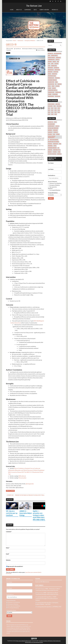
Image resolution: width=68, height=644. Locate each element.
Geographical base (53, 193)
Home (12, 10)
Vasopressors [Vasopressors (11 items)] (51, 96)
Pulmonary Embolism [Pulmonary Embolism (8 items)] (52, 148)
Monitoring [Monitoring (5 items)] (57, 70)
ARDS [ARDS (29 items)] (49, 56)
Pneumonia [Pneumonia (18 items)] (57, 78)
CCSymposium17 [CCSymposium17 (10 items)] (51, 126)
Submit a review (44, 10)
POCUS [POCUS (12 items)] (55, 146)
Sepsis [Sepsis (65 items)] (49, 86)
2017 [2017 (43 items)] (52, 110)
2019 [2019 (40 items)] (59, 110)
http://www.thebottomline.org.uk (24, 641)
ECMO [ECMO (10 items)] (52, 64)
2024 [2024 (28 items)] (49, 114)
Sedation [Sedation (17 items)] (59, 84)
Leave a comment (41, 50)
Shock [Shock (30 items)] (53, 86)
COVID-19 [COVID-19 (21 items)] (57, 60)
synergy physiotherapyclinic (44, 597)
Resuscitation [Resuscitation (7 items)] (51, 84)
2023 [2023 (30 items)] (59, 112)
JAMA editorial (22, 476)
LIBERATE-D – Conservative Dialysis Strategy (26, 513)
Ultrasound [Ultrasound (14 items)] (55, 94)
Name (8, 548)
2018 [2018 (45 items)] (55, 110)
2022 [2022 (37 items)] (55, 112)
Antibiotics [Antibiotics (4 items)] (50, 53)
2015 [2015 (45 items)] (59, 108)
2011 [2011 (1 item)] (49, 108)
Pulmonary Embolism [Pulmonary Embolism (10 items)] (52, 80)
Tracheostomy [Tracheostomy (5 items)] (51, 92)
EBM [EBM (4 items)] (58, 62)
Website (8, 560)
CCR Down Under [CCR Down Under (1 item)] (51, 124)
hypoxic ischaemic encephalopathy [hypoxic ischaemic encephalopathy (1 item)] (52, 137)
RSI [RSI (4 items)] (58, 148)
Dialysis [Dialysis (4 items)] (54, 62)
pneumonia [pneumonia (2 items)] (50, 146)
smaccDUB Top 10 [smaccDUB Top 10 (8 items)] (57, 150)
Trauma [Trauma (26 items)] (50, 94)
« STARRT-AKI (10, 495)
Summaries (28, 10)
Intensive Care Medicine (38, 49)
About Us (19, 10)
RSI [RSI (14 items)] (56, 84)
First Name (51, 163)
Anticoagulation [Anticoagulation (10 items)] (58, 53)
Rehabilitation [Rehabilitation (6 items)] (51, 82)
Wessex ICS (55, 10)
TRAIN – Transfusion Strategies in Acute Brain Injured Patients (47, 598)
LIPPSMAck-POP (57, 607)
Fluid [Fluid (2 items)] (54, 134)
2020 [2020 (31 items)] (49, 112)
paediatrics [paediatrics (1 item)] (55, 144)
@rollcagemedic (30, 484)
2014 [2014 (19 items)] (55, 108)
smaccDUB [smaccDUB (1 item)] (50, 150)
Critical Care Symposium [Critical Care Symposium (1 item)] (53, 128)
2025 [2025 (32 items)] (52, 114)
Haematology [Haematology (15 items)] (54, 66)
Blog (35, 10)
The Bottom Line (34, 6)
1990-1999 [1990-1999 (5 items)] (58, 104)
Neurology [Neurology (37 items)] (50, 72)
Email (8, 554)
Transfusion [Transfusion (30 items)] (58, 92)
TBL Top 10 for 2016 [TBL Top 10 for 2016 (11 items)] (52, 154)
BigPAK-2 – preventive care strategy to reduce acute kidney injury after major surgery (39, 515)
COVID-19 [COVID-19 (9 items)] (57, 126)
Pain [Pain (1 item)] (60, 144)
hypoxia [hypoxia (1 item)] (58, 134)
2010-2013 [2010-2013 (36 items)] (59, 106)
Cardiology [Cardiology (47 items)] (58, 58)
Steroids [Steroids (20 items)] (57, 86)
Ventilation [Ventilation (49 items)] (57, 96)
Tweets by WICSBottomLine (42, 582)
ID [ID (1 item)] (48, 140)
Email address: (52, 175)
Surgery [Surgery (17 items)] (54, 88)
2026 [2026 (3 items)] (56, 114)
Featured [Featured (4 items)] (50, 134)
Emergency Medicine (28, 49)
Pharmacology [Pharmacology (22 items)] (51, 78)
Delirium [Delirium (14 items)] (50, 62)
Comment (9, 532)
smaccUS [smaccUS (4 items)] (50, 152)
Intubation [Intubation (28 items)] (56, 68)
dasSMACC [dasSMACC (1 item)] (50, 130)
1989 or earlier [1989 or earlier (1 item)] (51, 104)
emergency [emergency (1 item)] (55, 130)
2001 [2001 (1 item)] (55, 106)
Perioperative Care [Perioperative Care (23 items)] (52, 76)
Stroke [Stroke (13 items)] (49, 88)
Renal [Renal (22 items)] (56, 82)
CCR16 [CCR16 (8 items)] (55, 122)
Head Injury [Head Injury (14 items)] (50, 68)
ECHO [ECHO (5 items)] (49, 64)
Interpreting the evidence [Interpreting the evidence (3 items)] (53, 142)
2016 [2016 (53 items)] (49, 110)
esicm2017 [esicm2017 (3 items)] (56, 132)
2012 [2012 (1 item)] (52, 108)
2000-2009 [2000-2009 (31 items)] (50, 106)
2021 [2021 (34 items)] (52, 112)
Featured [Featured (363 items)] (56, 64)
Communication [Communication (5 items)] (51, 60)
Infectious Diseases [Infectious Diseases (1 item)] (54, 140)
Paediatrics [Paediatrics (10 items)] (54, 74)
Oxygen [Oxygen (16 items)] (49, 74)
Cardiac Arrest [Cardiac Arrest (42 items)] (54, 56)
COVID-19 (8, 491)
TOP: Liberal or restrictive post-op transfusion (12, 513)
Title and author (22, 478)
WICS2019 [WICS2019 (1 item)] (59, 154)
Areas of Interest (52, 182)
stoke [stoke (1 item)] (59, 152)
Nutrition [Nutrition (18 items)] (56, 72)
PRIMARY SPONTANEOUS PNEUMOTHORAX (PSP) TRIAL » (30, 495)
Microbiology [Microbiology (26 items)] (51, 70)
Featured (13, 491)
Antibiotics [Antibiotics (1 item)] (50, 122)
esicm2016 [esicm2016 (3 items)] (50, 132)
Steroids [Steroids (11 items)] (55, 152)
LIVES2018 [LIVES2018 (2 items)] (50, 144)
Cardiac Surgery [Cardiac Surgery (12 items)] (51, 58)
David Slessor (18, 49)
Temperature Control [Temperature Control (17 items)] (53, 90)
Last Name (51, 169)
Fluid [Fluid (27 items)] (49, 66)
